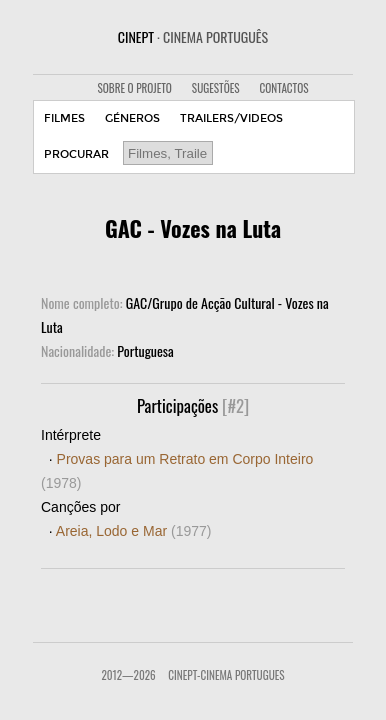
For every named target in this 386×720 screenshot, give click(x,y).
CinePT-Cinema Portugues (226, 675)
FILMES (64, 118)
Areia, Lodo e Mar (134, 531)
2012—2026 (128, 675)
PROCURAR (76, 154)
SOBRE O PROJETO (134, 88)
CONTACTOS (284, 88)
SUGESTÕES (216, 88)
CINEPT (193, 36)
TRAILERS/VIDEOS (231, 118)
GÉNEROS (132, 118)
